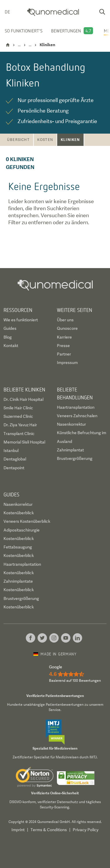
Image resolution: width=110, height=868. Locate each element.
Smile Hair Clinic (18, 408)
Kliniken (70, 140)
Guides (10, 328)
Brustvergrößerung (75, 458)
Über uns (65, 320)
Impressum (67, 363)
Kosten (45, 140)
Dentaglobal (15, 459)
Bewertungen (66, 31)
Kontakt (11, 346)
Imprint (18, 830)
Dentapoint (14, 468)
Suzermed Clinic (18, 416)
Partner (64, 354)
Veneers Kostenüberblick (27, 521)
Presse (63, 346)
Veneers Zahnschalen (77, 416)
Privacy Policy (86, 830)
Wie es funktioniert (21, 320)
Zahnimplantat (70, 450)
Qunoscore (67, 328)
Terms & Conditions (49, 830)
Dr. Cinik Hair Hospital (23, 399)
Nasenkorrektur (71, 424)
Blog (8, 337)
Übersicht (18, 140)
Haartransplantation (76, 407)
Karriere (64, 337)
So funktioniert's (24, 31)
